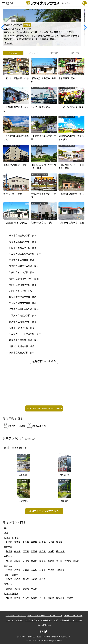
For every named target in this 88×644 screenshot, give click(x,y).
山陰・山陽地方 (11, 575)
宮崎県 (51, 598)
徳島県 (9, 589)
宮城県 (34, 542)
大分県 (42, 598)
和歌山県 (60, 570)
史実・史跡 (75, 53)
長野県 (51, 561)
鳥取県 (9, 579)
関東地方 (8, 547)
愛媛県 (26, 589)
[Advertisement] (44, 385)
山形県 (51, 542)
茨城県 (9, 551)
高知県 (34, 589)
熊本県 (34, 598)
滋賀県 (17, 570)
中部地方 (8, 556)
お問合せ (10, 620)
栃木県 (17, 551)
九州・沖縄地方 (11, 593)
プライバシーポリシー (73, 615)
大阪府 (34, 570)
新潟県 (9, 561)
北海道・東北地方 (12, 538)
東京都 (51, 551)
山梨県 (42, 561)
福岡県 (9, 598)
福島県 (59, 542)
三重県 (9, 570)
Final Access (13, 53)
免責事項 (19, 620)
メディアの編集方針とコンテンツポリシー (45, 615)
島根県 (17, 579)
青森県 (17, 542)
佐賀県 (17, 598)
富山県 (17, 561)
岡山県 (26, 579)
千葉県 (42, 551)
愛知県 (76, 561)
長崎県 (26, 598)
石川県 (26, 561)
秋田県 (42, 542)
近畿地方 (8, 566)
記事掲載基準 (47, 620)
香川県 (17, 589)
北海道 (9, 542)
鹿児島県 (60, 598)
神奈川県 (60, 551)
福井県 (34, 561)
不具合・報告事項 (32, 620)
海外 (6, 528)
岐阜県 (59, 561)
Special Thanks (44, 625)
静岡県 (68, 561)
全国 (6, 533)
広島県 (34, 579)
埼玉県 (34, 551)
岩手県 (26, 542)
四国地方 (8, 584)
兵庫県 (42, 570)
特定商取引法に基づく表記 (71, 620)
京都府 (26, 570)
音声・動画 (54, 53)
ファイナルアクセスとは (16, 615)
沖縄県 (70, 598)
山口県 (42, 579)
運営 (56, 620)
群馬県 (26, 551)
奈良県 (51, 570)
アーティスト (34, 53)
